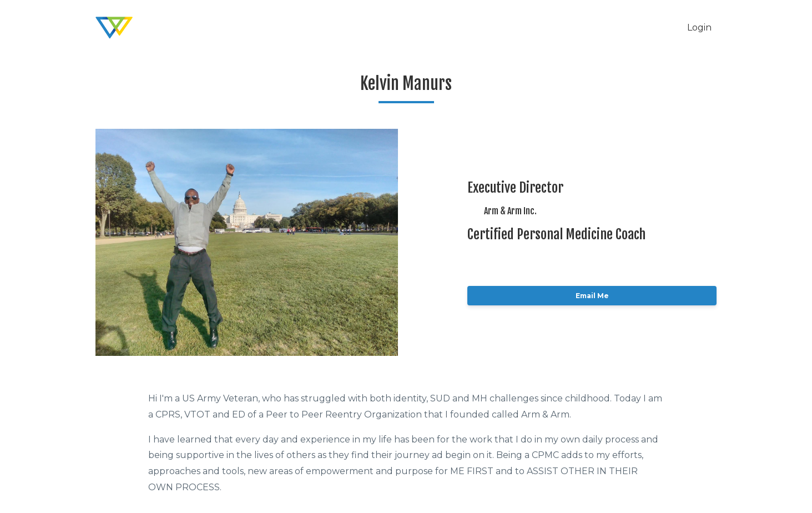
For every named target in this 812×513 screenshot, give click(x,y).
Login (699, 27)
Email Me (592, 296)
